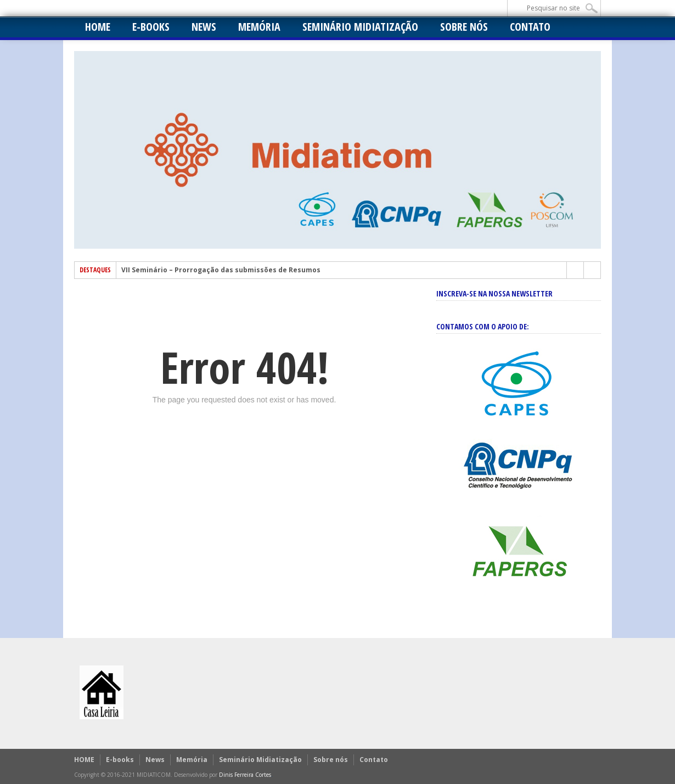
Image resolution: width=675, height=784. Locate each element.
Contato (530, 27)
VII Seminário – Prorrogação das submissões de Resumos (221, 270)
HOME (98, 27)
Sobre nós (464, 27)
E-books (151, 27)
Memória (259, 27)
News (204, 27)
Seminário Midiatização (360, 27)
